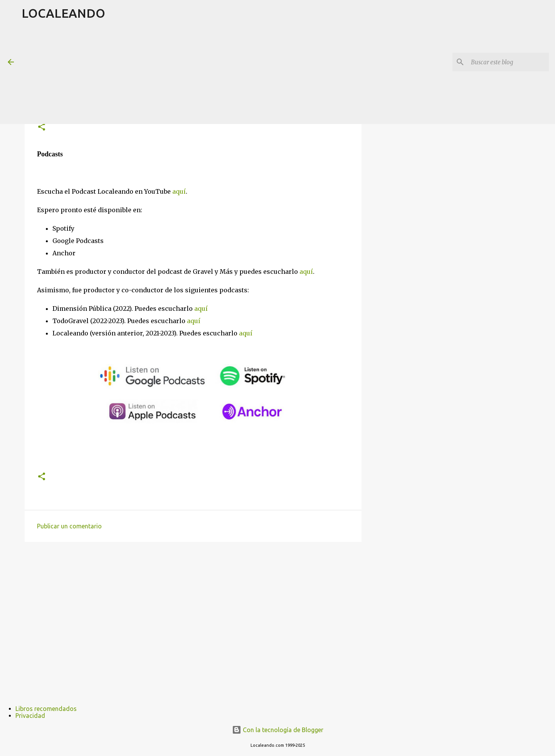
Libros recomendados (46, 709)
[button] (42, 127)
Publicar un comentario (69, 526)
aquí (179, 191)
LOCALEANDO (63, 13)
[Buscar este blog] (508, 62)
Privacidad (30, 716)
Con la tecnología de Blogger (278, 730)
